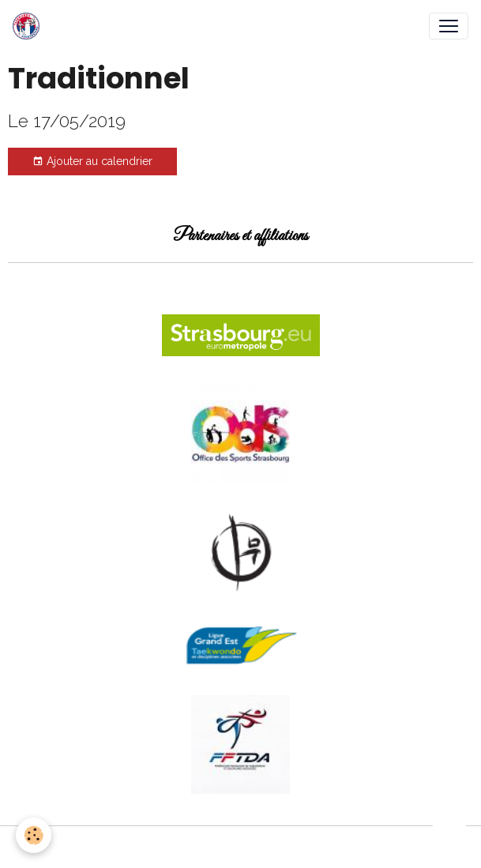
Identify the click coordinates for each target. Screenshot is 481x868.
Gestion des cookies (240, 847)
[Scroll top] (449, 836)
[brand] (29, 26)
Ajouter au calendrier (92, 162)
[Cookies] (34, 835)
